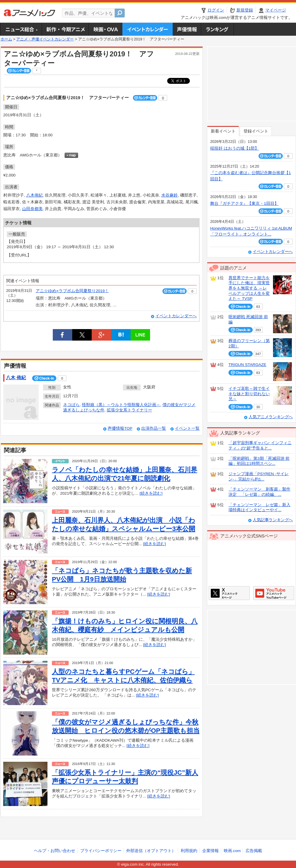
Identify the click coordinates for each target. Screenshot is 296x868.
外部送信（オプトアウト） (151, 851)
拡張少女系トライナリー (129, 410)
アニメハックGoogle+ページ (274, 593)
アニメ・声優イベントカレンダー (148, 29)
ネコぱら (71, 405)
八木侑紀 (34, 195)
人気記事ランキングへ (273, 520)
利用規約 (189, 851)
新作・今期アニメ (65, 29)
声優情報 (187, 29)
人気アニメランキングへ (271, 417)
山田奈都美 (32, 209)
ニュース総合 (21, 29)
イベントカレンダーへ (176, 316)
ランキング (218, 29)
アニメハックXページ (229, 593)
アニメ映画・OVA (106, 29)
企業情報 (211, 851)
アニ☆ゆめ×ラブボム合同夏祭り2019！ (72, 291)
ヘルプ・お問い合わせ (55, 851)
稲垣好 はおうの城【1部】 (235, 148)
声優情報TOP (120, 428)
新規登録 (245, 10)
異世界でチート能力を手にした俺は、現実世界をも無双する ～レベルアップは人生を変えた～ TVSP (249, 288)
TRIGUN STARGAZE (247, 365)
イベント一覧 (187, 428)
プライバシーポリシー (101, 851)
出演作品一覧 (154, 428)
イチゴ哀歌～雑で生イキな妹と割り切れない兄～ (249, 394)
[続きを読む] (151, 493)
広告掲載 (254, 851)
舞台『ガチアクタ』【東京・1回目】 (244, 203)
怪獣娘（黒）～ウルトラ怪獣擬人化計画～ (121, 405)
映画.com (232, 851)
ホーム (6, 39)
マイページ (276, 10)
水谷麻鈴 (170, 195)
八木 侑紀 (16, 378)
